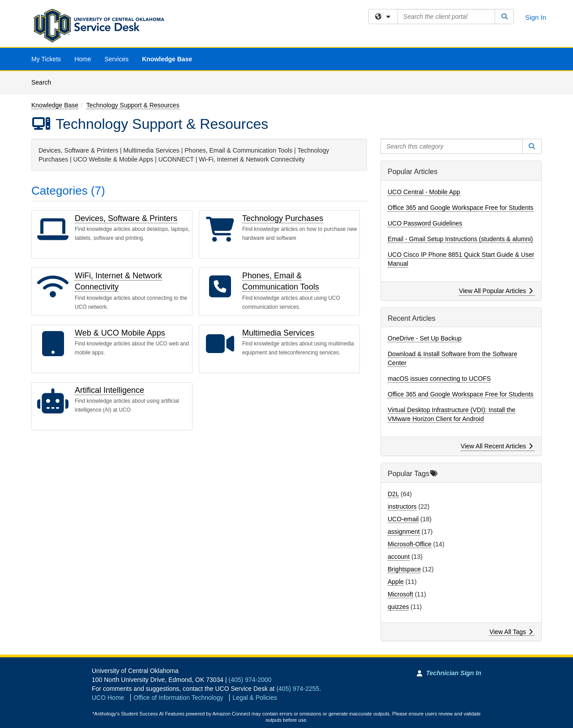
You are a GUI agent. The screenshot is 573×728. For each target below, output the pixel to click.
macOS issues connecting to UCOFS (439, 379)
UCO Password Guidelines (425, 223)
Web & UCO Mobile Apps (120, 333)
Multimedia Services (278, 333)
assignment (404, 532)
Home (83, 59)
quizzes (398, 607)
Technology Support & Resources (133, 105)
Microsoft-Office (410, 544)
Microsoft (400, 594)
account (399, 557)
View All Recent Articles (497, 446)
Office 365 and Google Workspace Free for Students (461, 208)
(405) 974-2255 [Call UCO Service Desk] (298, 689)
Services (116, 59)
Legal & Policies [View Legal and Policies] (255, 698)
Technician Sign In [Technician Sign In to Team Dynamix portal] (454, 673)
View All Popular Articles (496, 291)
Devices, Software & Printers (126, 218)
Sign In (536, 17)
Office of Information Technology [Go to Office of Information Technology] (178, 698)
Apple (396, 582)
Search (45, 82)
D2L (393, 494)
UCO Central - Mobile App (424, 192)
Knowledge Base (167, 59)
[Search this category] (452, 146)
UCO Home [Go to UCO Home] (108, 698)
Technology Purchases (283, 218)
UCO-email (403, 519)
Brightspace (404, 569)
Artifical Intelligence (109, 390)
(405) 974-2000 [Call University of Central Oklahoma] (250, 680)
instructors (402, 507)
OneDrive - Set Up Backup (425, 338)
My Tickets (46, 59)
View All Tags (511, 632)
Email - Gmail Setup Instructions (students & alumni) (460, 239)
